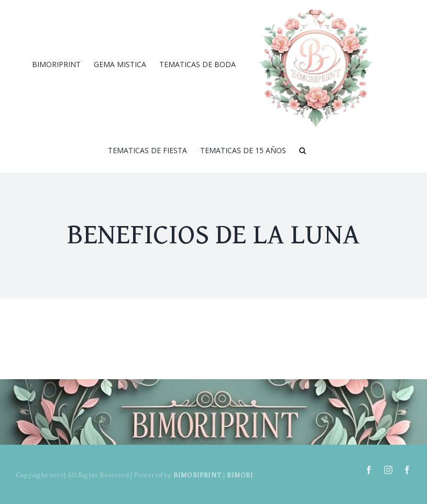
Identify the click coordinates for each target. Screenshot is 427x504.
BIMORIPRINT (198, 475)
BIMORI (240, 475)
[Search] (303, 151)
